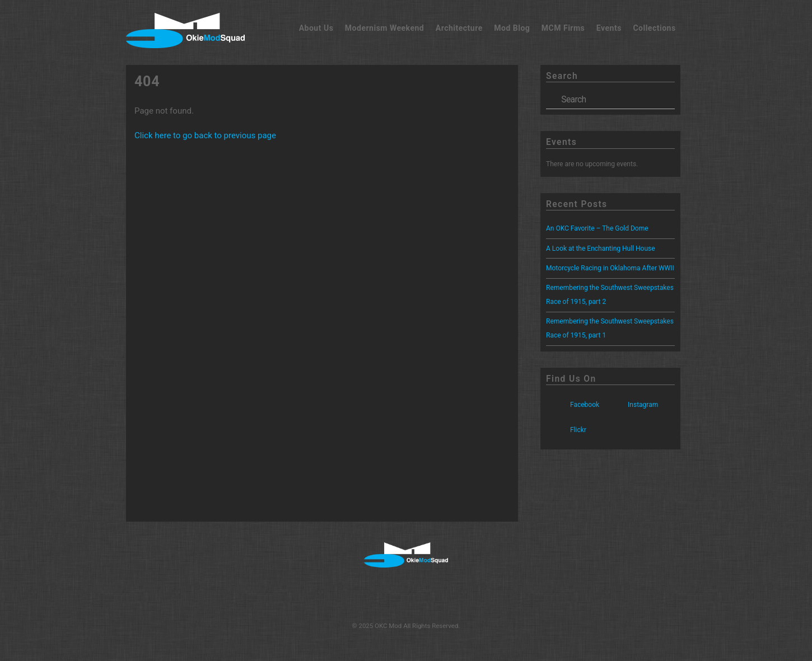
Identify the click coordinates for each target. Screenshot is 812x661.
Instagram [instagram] (631, 405)
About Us (316, 28)
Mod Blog (512, 28)
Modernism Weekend (384, 28)
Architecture (459, 28)
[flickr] (440, 594)
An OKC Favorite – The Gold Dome (597, 228)
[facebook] (368, 594)
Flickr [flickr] (566, 430)
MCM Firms (563, 28)
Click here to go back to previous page (205, 135)
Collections (654, 28)
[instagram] (405, 594)
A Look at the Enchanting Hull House (601, 249)
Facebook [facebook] (573, 405)
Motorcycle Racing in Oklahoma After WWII (610, 268)
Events (609, 28)
